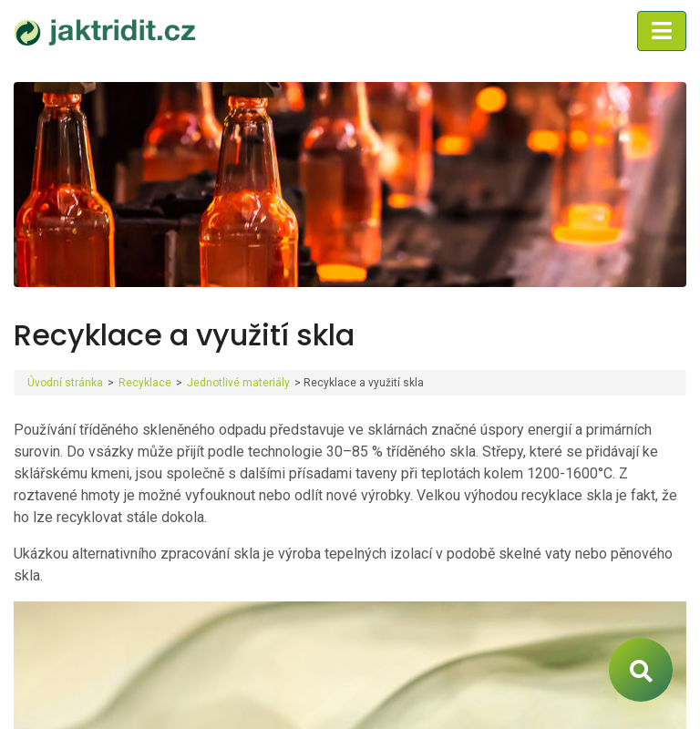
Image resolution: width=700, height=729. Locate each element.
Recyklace (145, 383)
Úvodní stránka (65, 383)
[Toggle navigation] (662, 31)
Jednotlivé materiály (238, 383)
